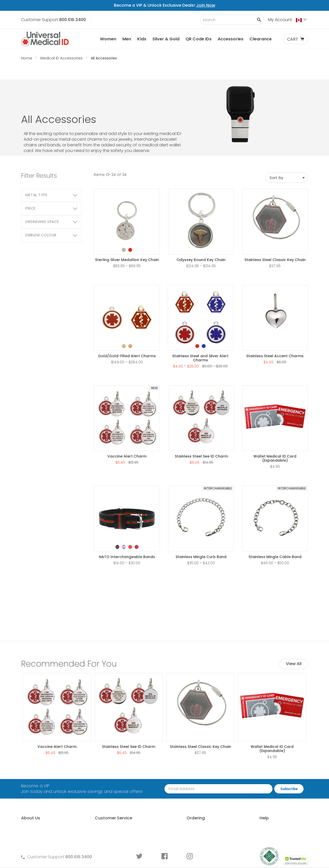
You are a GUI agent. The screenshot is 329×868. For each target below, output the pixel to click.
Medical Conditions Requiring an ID (271, 815)
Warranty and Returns (113, 798)
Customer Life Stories (42, 806)
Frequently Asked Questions (119, 780)
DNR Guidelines (252, 833)
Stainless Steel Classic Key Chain (275, 230)
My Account (280, 20)
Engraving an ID (252, 806)
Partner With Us (179, 780)
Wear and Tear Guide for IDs (265, 824)
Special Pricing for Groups (189, 798)
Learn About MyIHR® (40, 789)
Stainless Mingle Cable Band (275, 527)
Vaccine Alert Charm (127, 427)
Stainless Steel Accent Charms (275, 327)
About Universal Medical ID (47, 771)
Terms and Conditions (113, 789)
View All (294, 605)
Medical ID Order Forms (114, 806)
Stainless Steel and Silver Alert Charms (200, 329)
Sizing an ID (248, 798)
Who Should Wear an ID (260, 780)
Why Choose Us (37, 780)
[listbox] (127, 216)
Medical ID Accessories (62, 58)
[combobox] (232, 20)
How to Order (177, 771)
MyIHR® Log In (34, 798)
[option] (124, 221)
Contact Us (103, 771)
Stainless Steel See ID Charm (201, 427)
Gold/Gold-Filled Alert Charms (127, 327)
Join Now (206, 5)
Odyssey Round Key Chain (201, 230)
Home (27, 58)
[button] (302, 20)
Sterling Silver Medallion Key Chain (127, 230)
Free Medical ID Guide (258, 771)
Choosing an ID (252, 789)
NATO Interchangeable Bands (127, 527)
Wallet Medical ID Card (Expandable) (275, 429)
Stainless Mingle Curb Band (201, 527)
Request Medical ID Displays (191, 789)
